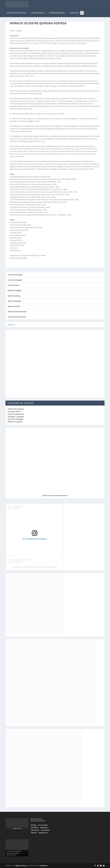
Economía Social (13, 285)
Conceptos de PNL (14, 411)
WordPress (44, 866)
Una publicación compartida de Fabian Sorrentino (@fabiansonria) (35, 567)
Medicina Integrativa (15, 422)
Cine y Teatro (43, 825)
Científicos (35, 828)
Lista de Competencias (16, 414)
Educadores (35, 830)
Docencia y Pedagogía (15, 419)
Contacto (74, 13)
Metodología (39, 13)
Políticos (34, 833)
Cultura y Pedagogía (15, 280)
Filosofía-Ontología (14, 290)
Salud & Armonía (14, 306)
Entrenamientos (58, 13)
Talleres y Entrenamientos (17, 312)
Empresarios (43, 833)
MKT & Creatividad (14, 301)
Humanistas (45, 830)
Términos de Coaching (16, 409)
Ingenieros (44, 828)
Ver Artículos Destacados (17, 317)
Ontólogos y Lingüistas (16, 417)
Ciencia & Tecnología (15, 275)
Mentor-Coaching (14, 296)
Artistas (34, 825)
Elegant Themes (21, 866)
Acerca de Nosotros (18, 13)
